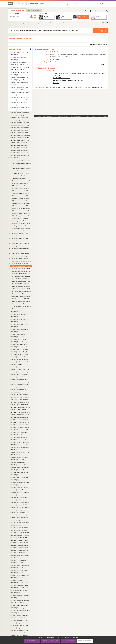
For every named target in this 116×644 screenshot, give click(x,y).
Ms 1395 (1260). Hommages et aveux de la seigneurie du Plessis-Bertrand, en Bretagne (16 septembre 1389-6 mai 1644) (20, 107)
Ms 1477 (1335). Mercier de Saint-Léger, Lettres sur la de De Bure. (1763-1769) (20, 437)
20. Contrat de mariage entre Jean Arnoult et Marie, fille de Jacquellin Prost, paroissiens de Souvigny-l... (21, 201)
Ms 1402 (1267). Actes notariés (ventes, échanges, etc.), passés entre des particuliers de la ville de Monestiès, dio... (20, 125)
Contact (102, 4)
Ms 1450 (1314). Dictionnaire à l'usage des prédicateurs (20, 379)
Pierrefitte (56, 83)
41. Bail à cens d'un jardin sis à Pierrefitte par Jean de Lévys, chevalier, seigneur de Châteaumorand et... (21, 254)
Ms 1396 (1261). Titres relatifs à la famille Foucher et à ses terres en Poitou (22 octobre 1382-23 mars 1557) (20, 110)
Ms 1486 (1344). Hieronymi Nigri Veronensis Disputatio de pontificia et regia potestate (20, 460)
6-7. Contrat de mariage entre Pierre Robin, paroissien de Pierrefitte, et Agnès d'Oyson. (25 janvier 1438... (21, 173)
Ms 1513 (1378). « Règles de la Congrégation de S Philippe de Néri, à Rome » (20, 528)
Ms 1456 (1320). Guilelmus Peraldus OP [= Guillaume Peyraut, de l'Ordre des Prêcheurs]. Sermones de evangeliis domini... (20, 395)
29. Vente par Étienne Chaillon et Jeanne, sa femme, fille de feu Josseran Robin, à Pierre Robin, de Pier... (21, 223)
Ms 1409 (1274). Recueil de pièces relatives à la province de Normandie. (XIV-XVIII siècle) (20, 143)
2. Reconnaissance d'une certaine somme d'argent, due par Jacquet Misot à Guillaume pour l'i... (21, 163)
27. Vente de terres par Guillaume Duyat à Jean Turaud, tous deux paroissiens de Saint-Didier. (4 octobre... (21, 218)
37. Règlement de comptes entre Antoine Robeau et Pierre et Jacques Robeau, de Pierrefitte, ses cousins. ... (21, 243)
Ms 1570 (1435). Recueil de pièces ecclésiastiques (20, 605)
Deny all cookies (51, 641)
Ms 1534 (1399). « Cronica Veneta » (18, 578)
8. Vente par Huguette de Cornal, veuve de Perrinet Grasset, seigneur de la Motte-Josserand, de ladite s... (21, 176)
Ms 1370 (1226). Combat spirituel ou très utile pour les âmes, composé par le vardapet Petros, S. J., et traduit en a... (20, 67)
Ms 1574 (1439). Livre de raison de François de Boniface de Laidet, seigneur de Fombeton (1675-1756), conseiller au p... (20, 615)
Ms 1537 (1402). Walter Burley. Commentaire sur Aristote (20, 585)
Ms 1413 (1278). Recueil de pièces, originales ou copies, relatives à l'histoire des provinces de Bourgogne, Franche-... (20, 153)
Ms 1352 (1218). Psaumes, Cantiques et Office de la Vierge (20, 52)
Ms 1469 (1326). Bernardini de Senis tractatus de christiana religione (20, 417)
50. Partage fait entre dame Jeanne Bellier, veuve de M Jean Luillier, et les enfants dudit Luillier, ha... (21, 276)
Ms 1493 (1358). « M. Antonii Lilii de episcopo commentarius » (20, 477)
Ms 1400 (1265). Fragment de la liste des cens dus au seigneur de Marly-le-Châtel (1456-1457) (20, 120)
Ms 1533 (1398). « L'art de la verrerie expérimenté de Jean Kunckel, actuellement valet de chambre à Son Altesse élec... (20, 575)
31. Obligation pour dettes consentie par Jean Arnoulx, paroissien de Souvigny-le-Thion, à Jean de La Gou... (21, 228)
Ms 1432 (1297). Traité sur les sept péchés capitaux (20, 342)
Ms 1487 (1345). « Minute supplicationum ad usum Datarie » (20, 462)
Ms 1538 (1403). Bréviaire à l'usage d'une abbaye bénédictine (20, 588)
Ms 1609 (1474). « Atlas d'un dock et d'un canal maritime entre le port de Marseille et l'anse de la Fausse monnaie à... (20, 635)
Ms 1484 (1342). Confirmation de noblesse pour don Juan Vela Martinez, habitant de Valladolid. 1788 (20, 455)
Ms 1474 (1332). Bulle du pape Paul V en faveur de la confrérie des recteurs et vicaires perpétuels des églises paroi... (20, 430)
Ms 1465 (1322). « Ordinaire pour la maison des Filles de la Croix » (20, 407)
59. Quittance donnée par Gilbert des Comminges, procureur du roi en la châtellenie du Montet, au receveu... (21, 299)
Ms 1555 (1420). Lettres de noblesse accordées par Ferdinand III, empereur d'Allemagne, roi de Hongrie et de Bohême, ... (20, 595)
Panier (88, 11)
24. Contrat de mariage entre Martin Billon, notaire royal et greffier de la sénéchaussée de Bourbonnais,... (21, 211)
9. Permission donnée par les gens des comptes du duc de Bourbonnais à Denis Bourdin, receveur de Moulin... (21, 178)
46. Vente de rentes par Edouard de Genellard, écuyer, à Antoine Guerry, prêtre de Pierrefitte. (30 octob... (21, 266)
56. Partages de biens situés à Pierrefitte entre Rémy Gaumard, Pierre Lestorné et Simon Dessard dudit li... (21, 291)
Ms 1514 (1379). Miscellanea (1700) (18, 530)
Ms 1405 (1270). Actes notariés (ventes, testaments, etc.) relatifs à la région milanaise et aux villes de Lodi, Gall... (20, 133)
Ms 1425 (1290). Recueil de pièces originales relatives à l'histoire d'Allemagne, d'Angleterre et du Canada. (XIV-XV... (20, 334)
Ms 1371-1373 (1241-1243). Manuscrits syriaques (20, 70)
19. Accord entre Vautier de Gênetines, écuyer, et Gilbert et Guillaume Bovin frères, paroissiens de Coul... (21, 198)
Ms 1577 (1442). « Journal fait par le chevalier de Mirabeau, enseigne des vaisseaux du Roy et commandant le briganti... (20, 620)
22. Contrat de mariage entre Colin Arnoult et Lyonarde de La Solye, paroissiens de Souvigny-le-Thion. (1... (21, 206)
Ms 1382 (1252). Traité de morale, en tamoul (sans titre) (20, 75)
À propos (90, 4)
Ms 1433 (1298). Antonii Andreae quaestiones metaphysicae (20, 344)
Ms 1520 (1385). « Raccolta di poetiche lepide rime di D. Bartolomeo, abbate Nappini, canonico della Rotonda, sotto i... (20, 543)
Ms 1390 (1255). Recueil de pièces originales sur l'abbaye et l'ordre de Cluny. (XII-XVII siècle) (20, 95)
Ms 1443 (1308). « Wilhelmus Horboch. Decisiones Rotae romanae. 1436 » (20, 362)
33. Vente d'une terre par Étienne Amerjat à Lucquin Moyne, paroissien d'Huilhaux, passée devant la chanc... (21, 233)
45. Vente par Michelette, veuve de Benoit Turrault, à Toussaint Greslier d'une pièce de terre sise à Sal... (21, 264)
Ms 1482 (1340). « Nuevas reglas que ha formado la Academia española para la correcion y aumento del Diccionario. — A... (20, 450)
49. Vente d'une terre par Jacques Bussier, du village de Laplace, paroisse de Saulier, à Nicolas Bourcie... (21, 274)
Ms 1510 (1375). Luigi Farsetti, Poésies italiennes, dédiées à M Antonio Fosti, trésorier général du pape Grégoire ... (20, 520)
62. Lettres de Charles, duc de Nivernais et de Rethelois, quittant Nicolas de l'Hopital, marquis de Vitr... (21, 306)
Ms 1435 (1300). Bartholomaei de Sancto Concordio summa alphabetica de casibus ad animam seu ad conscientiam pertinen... (20, 349)
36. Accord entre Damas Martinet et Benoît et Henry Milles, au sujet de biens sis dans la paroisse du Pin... (21, 241)
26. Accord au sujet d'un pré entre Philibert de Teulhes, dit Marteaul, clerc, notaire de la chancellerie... (21, 216)
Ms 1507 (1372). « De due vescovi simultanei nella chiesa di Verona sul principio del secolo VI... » (20, 512)
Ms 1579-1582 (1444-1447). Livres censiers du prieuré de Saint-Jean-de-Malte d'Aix (20, 625)
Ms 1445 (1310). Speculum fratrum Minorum (20, 367)
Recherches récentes (101, 11)
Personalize (68, 641)
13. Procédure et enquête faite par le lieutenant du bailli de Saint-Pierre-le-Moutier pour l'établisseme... (21, 183)
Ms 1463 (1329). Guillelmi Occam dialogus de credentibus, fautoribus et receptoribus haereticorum (20, 402)
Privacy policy (85, 641)
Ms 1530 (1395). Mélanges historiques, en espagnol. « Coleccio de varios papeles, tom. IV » (20, 568)
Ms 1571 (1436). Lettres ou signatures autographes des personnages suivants (20, 608)
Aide (107, 4)
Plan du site (38, 116)
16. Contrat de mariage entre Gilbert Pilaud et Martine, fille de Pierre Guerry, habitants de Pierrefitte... (21, 191)
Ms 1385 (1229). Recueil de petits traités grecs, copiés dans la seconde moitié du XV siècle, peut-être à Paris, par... (20, 82)
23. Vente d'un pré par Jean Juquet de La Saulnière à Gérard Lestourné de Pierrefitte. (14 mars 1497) (21, 208)
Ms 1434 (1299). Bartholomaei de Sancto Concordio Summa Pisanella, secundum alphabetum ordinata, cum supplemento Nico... (20, 347)
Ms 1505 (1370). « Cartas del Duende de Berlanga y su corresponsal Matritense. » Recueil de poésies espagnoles (20, 507)
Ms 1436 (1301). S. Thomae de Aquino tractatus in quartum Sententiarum (20, 352)
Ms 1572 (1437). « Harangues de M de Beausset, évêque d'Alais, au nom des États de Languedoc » (20, 610)
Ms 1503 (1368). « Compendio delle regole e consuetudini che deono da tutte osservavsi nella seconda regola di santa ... (20, 502)
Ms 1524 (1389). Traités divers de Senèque (20, 553)
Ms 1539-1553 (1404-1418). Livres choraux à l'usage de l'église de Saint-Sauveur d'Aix (20, 590)
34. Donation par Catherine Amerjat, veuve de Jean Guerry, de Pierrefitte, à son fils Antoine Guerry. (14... (21, 236)
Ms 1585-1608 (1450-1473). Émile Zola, (20, 633)
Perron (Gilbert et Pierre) (60, 80)
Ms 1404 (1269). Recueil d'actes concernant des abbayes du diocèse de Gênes (20, 130)
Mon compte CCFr (74, 4)
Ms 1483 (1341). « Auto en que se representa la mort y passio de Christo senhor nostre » (20, 452)
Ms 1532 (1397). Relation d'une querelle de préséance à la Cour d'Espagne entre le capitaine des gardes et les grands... (20, 573)
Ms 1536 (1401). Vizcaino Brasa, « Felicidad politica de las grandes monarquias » (20, 583)
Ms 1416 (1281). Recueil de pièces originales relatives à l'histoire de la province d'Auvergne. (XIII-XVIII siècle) (20, 312)
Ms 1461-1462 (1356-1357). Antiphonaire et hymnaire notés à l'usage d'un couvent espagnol (20, 400)
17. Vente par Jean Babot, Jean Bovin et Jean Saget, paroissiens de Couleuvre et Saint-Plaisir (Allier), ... (21, 193)
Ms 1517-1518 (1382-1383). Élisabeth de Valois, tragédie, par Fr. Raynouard (20, 538)
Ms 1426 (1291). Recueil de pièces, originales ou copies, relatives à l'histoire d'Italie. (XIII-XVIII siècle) (20, 337)
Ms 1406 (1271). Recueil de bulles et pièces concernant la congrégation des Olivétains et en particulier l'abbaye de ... (20, 135)
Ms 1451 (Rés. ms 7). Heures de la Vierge (19, 382)
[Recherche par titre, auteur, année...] (19, 17)
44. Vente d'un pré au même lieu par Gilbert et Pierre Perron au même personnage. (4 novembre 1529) (21, 261)
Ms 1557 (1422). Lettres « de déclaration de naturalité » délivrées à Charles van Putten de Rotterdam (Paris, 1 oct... (20, 600)
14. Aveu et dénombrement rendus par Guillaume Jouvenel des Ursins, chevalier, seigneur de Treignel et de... (21, 186)
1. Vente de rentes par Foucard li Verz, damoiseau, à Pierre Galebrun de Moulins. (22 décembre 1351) (21, 161)
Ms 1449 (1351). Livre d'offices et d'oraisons (20, 377)
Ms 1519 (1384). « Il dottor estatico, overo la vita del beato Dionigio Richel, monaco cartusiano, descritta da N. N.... (20, 540)
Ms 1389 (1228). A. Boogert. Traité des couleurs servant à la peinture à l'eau (20, 92)
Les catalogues (17, 10)
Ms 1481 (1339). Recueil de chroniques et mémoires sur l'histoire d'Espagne (20, 447)
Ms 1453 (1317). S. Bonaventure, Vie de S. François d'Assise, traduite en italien (20, 387)
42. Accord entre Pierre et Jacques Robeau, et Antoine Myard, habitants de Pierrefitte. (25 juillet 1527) (21, 256)
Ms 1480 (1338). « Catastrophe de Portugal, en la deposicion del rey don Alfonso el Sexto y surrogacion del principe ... (20, 445)
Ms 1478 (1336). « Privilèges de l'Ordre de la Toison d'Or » (20, 440)
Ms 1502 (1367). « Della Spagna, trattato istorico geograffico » (20, 500)
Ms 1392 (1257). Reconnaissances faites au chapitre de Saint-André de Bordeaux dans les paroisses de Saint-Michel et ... (20, 100)
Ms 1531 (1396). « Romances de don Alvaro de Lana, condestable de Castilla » (20, 570)
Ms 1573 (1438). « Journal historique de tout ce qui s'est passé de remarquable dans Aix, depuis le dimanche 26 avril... (20, 613)
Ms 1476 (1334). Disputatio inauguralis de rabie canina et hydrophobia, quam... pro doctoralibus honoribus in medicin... (20, 435)
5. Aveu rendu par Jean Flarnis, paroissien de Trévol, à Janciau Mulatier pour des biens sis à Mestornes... (21, 171)
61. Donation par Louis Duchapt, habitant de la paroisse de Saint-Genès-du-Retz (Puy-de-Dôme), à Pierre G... (21, 304)
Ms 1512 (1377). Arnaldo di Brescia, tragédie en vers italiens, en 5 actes (20, 525)
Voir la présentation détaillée (97, 44)
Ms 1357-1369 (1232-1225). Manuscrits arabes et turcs (20, 65)
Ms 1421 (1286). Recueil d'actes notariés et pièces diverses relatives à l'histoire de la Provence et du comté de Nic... (20, 324)
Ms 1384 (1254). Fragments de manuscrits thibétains (20, 80)
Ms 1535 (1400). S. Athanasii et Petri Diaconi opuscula (20, 580)
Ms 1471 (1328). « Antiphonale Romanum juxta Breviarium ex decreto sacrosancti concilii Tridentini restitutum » (20, 422)
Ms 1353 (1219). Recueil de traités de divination (20, 55)
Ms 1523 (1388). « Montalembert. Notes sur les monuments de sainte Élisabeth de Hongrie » (20, 550)
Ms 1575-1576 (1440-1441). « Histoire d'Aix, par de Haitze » (20, 618)
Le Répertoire (34, 11)
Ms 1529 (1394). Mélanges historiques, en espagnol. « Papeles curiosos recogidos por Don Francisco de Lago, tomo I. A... (20, 565)
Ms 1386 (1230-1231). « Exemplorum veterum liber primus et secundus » (20, 85)
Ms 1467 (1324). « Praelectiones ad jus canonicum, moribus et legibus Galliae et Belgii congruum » (20, 412)
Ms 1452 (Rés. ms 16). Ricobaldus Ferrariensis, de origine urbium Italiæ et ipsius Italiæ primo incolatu (20, 384)
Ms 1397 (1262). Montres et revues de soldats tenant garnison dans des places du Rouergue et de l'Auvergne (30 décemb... (20, 112)
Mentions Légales (47, 116)
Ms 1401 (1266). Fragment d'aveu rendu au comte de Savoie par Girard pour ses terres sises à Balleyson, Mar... (20, 123)
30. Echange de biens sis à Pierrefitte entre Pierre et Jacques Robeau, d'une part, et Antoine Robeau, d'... (21, 226)
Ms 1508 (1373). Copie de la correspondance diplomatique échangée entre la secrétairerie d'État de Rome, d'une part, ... (20, 515)
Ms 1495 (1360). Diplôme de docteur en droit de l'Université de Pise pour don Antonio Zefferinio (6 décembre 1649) (20, 482)
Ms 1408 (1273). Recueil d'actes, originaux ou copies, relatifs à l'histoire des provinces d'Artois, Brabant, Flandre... (20, 140)
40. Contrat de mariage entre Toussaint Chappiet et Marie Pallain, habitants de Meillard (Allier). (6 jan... (21, 251)
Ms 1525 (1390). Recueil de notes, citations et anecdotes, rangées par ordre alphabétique (20, 555)
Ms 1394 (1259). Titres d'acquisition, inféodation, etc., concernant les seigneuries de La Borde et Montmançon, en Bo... (20, 105)
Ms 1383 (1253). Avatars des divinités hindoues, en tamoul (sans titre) (20, 77)
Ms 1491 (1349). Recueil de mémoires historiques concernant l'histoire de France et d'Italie (20, 472)
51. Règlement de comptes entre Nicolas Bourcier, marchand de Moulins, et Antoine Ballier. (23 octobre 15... (21, 279)
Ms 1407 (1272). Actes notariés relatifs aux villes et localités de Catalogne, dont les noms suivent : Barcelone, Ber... (20, 138)
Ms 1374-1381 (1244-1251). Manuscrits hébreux (20, 72)
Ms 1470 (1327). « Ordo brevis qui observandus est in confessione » (20, 420)
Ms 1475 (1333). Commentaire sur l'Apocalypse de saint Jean (20, 432)
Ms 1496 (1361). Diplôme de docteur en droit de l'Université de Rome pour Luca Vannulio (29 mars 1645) (20, 485)
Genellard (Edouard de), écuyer (62, 78)
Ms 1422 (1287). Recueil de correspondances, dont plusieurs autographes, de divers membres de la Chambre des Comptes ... (20, 327)
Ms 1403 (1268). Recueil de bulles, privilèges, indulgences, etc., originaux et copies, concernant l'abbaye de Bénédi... (20, 128)
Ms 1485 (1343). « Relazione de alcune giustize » (20, 457)
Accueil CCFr (11, 23)
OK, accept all (32, 641)
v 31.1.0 (105, 116)
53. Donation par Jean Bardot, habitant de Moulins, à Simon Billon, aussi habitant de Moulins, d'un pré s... (21, 284)
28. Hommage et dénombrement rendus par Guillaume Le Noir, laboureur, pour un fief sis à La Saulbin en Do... (21, 221)
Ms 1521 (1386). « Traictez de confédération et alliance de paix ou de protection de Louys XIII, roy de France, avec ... (20, 545)
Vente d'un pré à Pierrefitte (75, 80)
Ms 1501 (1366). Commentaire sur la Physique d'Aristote (20, 497)
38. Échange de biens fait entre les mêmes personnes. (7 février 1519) (21, 246)
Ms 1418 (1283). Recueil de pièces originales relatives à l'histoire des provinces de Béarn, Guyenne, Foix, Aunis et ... (20, 317)
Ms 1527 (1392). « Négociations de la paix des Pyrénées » (20, 560)
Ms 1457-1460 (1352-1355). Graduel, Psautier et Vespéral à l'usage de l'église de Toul (20, 397)
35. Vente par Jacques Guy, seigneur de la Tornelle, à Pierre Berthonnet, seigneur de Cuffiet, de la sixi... (21, 238)
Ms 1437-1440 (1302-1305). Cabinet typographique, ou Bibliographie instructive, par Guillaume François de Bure (20, 354)
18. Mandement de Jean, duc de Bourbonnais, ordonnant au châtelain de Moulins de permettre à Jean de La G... (21, 196)
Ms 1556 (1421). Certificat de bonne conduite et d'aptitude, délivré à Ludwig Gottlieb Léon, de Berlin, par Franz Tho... (20, 598)
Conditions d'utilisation (76, 116)
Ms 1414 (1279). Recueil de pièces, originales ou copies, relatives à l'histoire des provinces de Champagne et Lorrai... (20, 155)
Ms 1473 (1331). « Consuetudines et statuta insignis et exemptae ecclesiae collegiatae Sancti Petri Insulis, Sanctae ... (20, 427)
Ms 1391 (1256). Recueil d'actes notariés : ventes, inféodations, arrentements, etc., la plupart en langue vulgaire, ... (20, 97)
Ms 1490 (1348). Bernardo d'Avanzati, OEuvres (20, 470)
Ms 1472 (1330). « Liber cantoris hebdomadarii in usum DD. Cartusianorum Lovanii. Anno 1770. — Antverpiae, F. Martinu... (20, 425)
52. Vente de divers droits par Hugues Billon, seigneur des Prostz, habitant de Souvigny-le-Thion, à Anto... (21, 281)
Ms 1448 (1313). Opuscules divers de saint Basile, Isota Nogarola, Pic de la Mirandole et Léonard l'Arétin (20, 374)
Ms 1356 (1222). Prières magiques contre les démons (20, 62)
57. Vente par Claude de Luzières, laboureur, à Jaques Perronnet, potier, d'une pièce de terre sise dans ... (21, 294)
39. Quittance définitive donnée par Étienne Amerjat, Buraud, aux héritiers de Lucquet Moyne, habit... (21, 248)
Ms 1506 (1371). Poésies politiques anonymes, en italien (20, 510)
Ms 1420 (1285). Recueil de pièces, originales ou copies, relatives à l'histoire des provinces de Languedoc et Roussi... (20, 322)
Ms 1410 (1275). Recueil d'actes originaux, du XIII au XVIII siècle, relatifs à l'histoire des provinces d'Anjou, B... (20, 145)
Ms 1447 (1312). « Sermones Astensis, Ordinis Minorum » (20, 372)
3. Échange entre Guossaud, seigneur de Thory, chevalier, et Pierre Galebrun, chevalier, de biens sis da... (21, 166)
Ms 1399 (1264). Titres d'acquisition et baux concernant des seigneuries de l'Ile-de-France (20, 118)
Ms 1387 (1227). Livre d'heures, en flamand (20, 87)
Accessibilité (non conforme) (61, 116)
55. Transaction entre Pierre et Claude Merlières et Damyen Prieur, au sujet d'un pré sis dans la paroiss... (21, 289)
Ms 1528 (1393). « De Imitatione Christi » (19, 563)
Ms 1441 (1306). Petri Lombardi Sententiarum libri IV (20, 357)
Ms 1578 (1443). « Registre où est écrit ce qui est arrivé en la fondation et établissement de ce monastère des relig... (20, 623)
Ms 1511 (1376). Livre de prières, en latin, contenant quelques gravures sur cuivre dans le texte (20, 523)
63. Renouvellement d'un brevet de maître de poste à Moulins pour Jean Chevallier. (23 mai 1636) (21, 309)
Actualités (96, 4)
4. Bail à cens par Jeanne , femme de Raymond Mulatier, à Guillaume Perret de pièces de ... (21, 168)
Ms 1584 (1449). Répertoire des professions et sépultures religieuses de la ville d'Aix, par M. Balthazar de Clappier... (20, 630)
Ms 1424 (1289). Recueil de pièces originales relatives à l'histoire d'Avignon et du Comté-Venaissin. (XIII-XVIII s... (20, 332)
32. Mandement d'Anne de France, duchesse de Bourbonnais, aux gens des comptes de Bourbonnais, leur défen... (21, 231)
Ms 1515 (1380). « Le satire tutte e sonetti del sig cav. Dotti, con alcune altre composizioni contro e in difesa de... (20, 533)
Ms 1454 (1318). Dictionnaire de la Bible (19, 390)
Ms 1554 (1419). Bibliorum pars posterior (20, 593)
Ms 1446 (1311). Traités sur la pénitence (19, 369)
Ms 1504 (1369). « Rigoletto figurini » (19, 505)
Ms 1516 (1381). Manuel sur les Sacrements (20, 535)
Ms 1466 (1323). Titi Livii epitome (18, 410)
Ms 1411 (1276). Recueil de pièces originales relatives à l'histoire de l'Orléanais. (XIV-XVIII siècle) (20, 148)
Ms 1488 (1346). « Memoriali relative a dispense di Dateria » (20, 465)
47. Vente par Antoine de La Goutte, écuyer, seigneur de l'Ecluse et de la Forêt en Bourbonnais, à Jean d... (21, 269)
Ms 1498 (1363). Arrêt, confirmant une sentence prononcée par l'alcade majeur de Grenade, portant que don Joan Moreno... (20, 490)
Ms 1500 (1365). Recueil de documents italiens (20, 495)
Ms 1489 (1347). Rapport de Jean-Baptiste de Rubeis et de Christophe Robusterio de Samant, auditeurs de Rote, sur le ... (20, 467)
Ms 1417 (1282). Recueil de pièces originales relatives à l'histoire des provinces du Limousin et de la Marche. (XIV (20, 314)
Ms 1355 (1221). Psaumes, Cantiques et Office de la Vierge (20, 60)
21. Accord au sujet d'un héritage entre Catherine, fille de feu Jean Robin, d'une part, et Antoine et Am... (21, 203)
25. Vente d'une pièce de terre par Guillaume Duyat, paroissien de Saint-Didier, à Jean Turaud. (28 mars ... (21, 213)
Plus (103, 65)
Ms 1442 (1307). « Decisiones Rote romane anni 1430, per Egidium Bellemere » (20, 359)
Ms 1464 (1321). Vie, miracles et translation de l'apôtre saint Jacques (20, 405)
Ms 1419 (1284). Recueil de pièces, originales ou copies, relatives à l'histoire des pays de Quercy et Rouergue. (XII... (20, 319)
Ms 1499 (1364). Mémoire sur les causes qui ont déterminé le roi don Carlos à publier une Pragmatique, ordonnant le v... (20, 492)
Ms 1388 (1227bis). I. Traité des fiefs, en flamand (20, 90)
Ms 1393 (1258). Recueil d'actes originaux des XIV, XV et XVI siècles (20, 102)
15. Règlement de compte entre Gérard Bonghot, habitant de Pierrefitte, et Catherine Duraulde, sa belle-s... (21, 188)
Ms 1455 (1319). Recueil (15, 392)
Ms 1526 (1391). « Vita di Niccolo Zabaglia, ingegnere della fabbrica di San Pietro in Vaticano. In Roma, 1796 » (20, 558)
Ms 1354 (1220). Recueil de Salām (18, 57)
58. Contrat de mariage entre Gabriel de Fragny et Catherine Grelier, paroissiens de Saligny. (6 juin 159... (21, 296)
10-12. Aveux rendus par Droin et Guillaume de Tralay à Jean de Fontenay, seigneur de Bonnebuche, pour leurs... (21, 181)
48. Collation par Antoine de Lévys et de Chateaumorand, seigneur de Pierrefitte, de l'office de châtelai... (21, 271)
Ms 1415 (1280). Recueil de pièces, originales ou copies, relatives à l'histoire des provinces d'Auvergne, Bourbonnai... (20, 158)
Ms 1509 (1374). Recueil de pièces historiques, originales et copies (20, 518)
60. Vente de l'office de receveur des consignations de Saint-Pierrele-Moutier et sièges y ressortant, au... (21, 301)
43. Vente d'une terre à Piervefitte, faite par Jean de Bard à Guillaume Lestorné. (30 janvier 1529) (21, 259)
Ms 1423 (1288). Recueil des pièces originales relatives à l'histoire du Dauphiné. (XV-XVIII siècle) (20, 329)
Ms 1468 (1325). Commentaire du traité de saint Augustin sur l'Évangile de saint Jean (20, 415)
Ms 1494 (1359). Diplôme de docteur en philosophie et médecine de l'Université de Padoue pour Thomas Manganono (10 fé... (20, 480)
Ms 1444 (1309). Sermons (16, 364)
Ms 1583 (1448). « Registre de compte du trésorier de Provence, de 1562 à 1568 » (20, 628)
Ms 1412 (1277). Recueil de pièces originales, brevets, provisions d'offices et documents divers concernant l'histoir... (20, 150)
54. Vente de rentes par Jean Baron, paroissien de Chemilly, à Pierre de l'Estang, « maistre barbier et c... (21, 286)
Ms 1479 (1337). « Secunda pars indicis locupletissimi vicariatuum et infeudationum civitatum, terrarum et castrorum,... (20, 442)
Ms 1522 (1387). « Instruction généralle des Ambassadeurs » (20, 548)
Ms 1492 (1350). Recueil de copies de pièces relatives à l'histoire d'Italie (20, 475)
